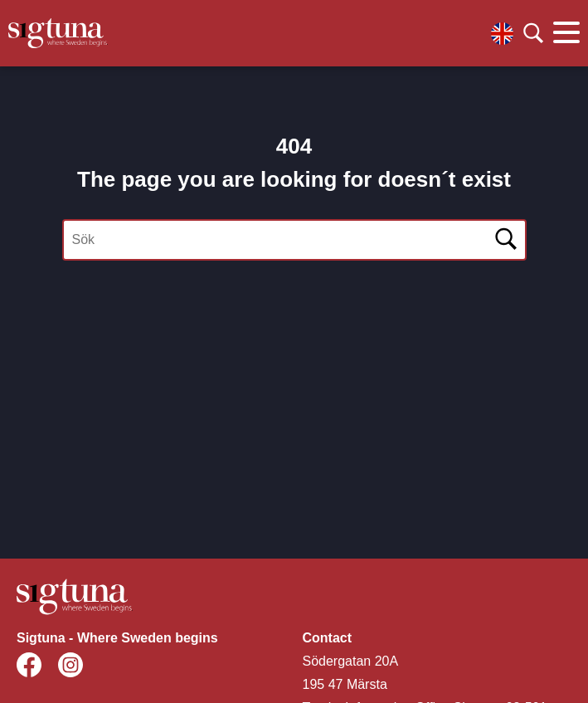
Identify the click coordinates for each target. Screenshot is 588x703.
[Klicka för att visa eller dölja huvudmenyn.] (566, 33)
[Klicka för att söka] (533, 33)
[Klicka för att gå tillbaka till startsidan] (58, 33)
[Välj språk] (502, 34)
